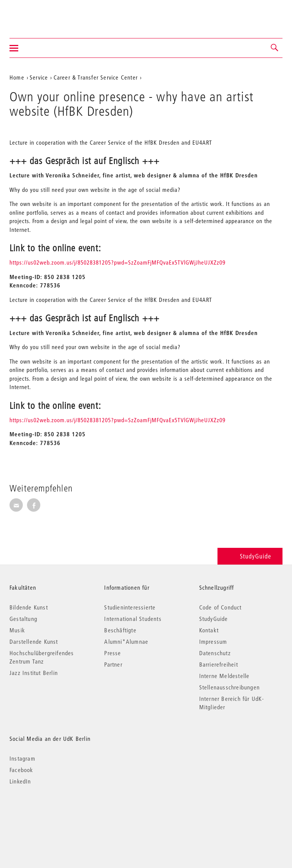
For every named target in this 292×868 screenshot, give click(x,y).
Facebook (21, 770)
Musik (17, 630)
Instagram (22, 758)
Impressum (213, 641)
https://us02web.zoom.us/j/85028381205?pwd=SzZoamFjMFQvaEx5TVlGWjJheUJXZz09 (117, 262)
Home (17, 77)
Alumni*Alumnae (126, 641)
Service (39, 77)
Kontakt (209, 630)
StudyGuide (250, 556)
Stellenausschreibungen (229, 687)
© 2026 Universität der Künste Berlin (49, 813)
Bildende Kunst (29, 607)
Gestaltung (23, 619)
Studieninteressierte (130, 607)
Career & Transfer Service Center (96, 77)
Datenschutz (215, 653)
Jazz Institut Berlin (34, 673)
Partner (113, 664)
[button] (275, 48)
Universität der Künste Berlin (39, 14)
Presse (113, 653)
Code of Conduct (221, 607)
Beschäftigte (120, 630)
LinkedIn (20, 781)
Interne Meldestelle (225, 676)
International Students (133, 619)
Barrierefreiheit (219, 664)
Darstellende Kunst (34, 641)
